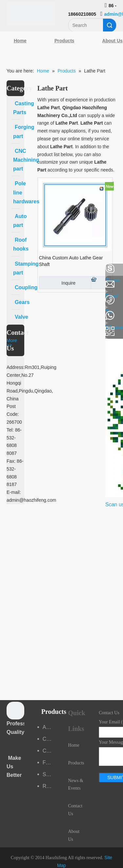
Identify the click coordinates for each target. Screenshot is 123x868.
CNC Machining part (49, 751)
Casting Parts (49, 739)
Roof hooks (49, 786)
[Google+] (8, 303)
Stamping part (49, 774)
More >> (12, 343)
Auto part (49, 727)
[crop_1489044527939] (15, 711)
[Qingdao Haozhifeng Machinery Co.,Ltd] (31, 14)
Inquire (57, 283)
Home (20, 41)
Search (110, 25)
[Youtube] (8, 321)
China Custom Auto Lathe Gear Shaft (71, 261)
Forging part (49, 763)
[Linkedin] (8, 286)
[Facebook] (8, 269)
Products (64, 41)
